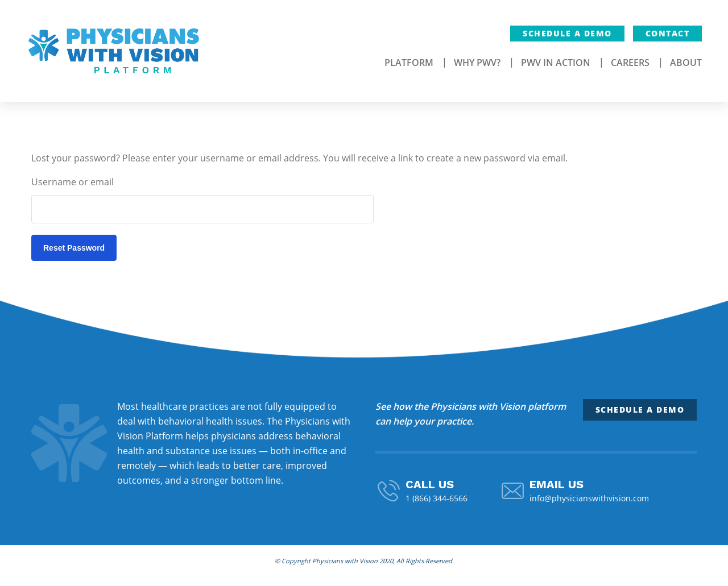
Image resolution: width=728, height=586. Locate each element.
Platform (409, 63)
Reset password (74, 248)
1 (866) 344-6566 (437, 498)
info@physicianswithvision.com (589, 498)
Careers (630, 63)
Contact (668, 33)
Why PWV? (477, 63)
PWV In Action (556, 63)
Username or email (73, 182)
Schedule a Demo (567, 33)
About (686, 63)
